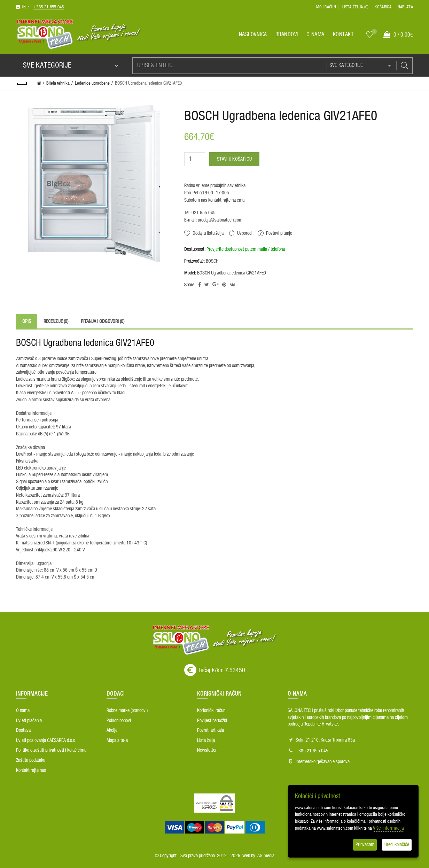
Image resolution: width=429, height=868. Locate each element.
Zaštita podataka (31, 760)
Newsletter (207, 750)
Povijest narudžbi (212, 721)
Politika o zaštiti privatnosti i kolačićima (51, 750)
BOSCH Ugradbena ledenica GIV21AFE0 (148, 83)
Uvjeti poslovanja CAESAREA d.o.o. (46, 741)
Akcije (112, 730)
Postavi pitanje (279, 233)
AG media (266, 856)
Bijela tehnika (58, 83)
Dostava (23, 730)
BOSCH (212, 261)
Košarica (383, 7)
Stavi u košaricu (234, 159)
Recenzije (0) (56, 321)
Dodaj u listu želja (208, 233)
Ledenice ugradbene (92, 83)
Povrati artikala (210, 730)
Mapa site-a (117, 741)
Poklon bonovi (119, 721)
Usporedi (245, 233)
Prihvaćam (365, 845)
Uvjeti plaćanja (29, 721)
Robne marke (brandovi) (127, 711)
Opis (27, 321)
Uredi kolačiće (397, 845)
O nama (23, 711)
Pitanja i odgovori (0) (103, 321)
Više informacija (388, 828)
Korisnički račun (211, 711)
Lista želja (206, 741)
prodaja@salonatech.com (220, 220)
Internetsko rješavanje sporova (323, 762)
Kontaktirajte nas (31, 770)
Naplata (405, 7)
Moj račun (326, 7)
